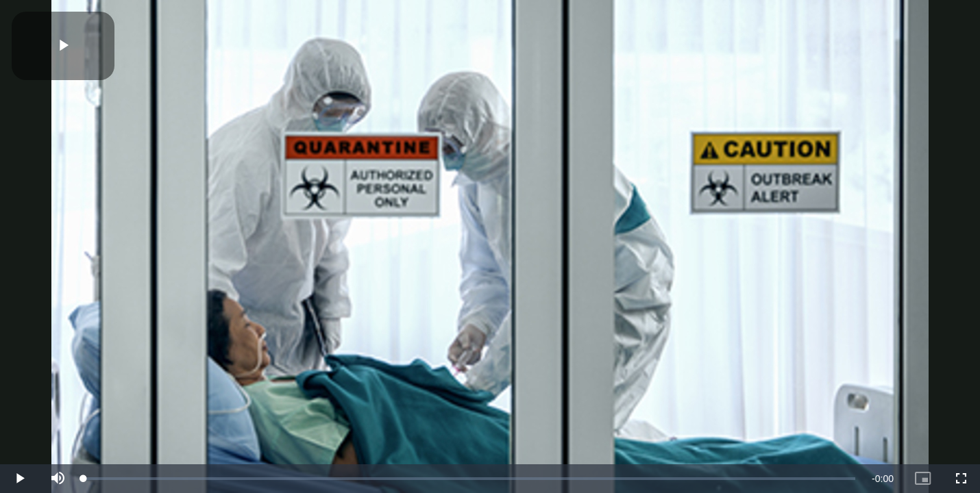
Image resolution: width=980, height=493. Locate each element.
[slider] (469, 479)
